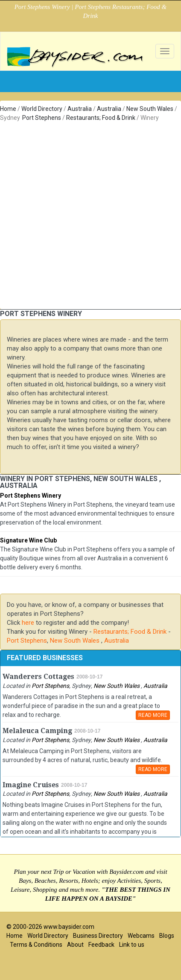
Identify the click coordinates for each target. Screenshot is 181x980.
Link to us (132, 945)
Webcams (141, 936)
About (75, 945)
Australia (80, 109)
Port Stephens (42, 118)
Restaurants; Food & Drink (101, 118)
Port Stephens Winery (31, 496)
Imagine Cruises (31, 785)
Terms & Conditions (36, 945)
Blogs (167, 936)
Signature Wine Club (28, 540)
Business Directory (98, 936)
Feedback (101, 945)
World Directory (42, 109)
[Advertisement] (87, 214)
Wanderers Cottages (38, 677)
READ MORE (153, 715)
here (28, 623)
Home (8, 109)
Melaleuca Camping (37, 731)
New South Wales (150, 109)
